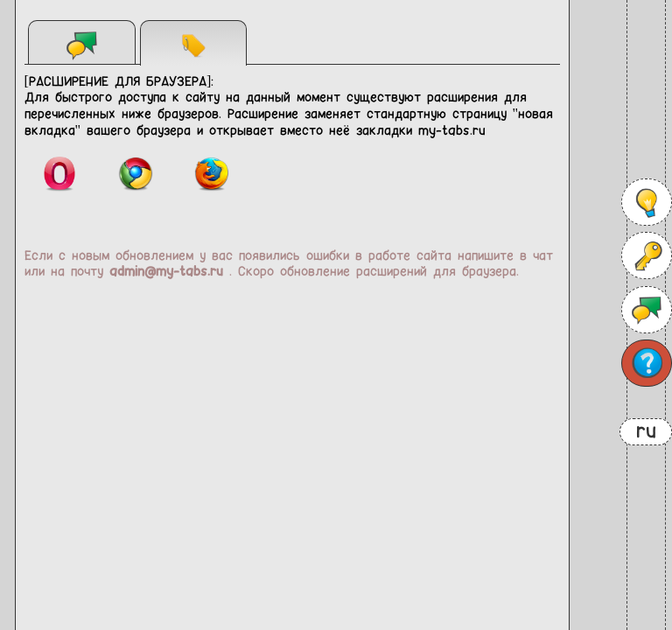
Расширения (193, 45)
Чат (82, 45)
